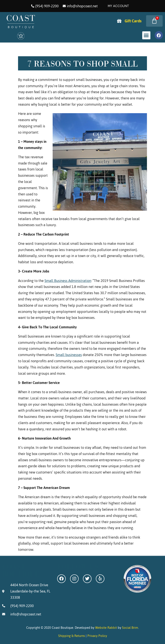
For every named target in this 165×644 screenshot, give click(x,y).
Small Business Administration (68, 281)
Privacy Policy (97, 636)
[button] (146, 35)
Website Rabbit (106, 628)
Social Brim (130, 628)
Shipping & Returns (72, 636)
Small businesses (69, 355)
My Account (118, 6)
